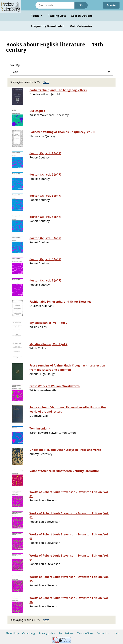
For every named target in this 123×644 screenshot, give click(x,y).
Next (46, 82)
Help (116, 633)
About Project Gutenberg (20, 633)
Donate (110, 5)
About (36, 16)
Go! (81, 5)
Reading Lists (57, 16)
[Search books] (55, 5)
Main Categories (81, 26)
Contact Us (103, 633)
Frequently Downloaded (48, 26)
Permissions (66, 633)
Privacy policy (47, 633)
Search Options (82, 16)
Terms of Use (85, 633)
